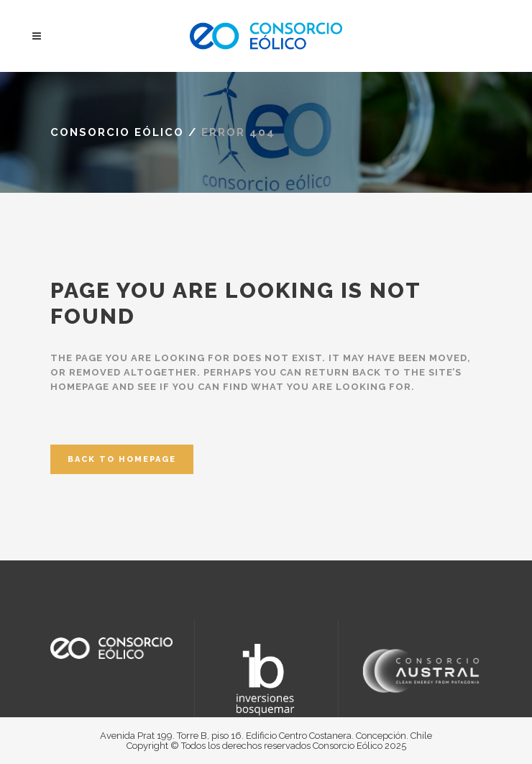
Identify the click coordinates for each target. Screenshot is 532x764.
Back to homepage (122, 459)
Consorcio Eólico (117, 132)
